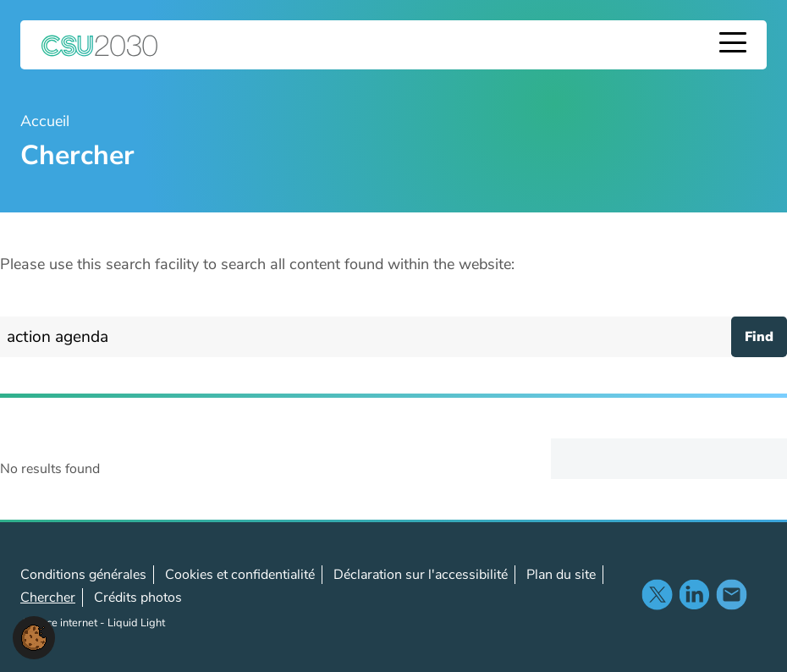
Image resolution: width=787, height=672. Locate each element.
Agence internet (60, 623)
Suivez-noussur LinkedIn (694, 594)
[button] (34, 636)
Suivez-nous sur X (657, 594)
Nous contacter (731, 594)
